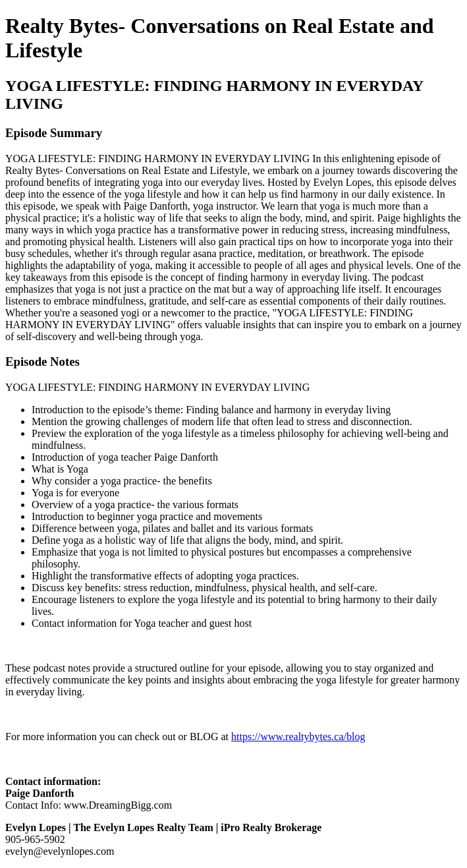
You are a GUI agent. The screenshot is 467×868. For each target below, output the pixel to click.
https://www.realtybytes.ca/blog (298, 737)
